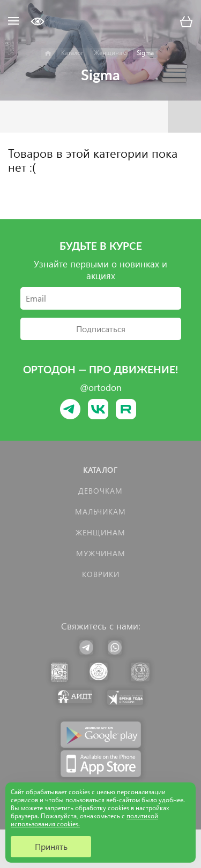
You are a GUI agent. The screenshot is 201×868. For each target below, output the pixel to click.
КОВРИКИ (101, 574)
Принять (51, 846)
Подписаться (101, 329)
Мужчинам (101, 553)
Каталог (100, 470)
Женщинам (100, 532)
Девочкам (100, 491)
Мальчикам (100, 512)
